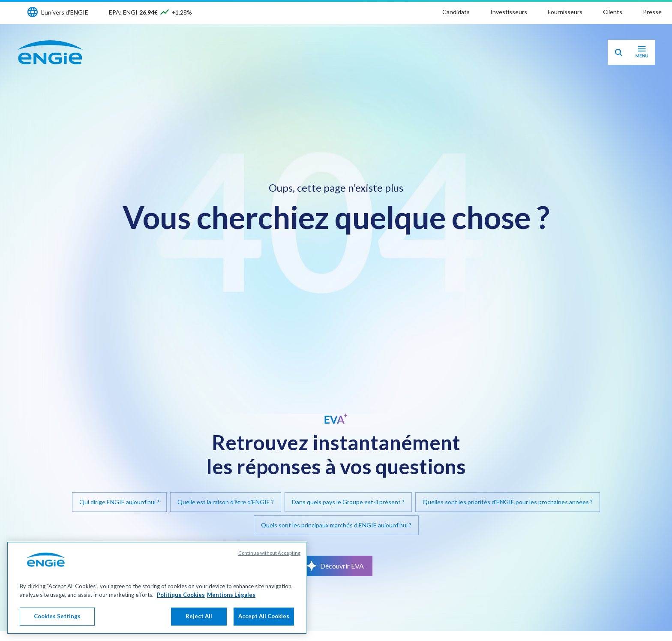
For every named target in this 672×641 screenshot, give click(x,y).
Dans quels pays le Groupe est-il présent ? (348, 502)
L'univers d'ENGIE (65, 12)
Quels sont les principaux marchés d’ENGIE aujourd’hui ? (336, 525)
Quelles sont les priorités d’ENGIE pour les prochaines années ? (508, 502)
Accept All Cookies (264, 616)
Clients (613, 12)
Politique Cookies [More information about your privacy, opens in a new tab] (181, 595)
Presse (652, 12)
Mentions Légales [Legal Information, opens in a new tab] (231, 595)
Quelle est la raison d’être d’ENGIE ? (226, 502)
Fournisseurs (565, 12)
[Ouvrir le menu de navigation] (642, 52)
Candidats (456, 12)
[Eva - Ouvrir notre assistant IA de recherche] (618, 52)
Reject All (199, 616)
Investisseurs (509, 12)
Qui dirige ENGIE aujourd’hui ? (119, 502)
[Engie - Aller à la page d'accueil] (50, 52)
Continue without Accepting (269, 553)
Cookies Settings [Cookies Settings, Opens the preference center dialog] (57, 616)
